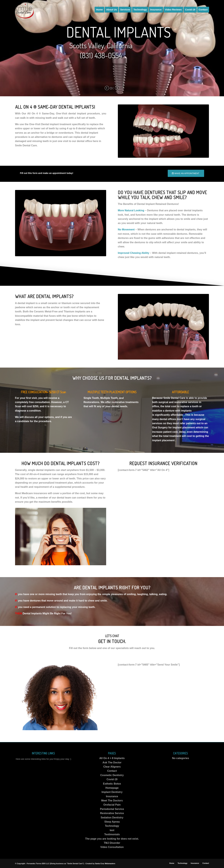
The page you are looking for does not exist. (112, 839)
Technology (112, 826)
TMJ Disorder (112, 843)
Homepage (112, 788)
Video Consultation (112, 847)
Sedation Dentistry (112, 818)
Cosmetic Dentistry (112, 775)
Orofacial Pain (112, 805)
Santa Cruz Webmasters (105, 864)
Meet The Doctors (112, 801)
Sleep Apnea (112, 822)
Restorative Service (112, 813)
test (112, 830)
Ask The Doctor (112, 763)
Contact (112, 771)
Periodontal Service (112, 809)
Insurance (112, 796)
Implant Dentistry (112, 792)
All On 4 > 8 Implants (112, 758)
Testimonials (112, 834)
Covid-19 (112, 779)
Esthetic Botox (112, 784)
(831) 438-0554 (101, 55)
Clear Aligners (112, 767)
